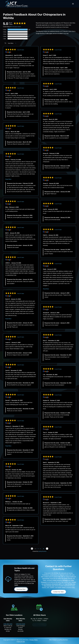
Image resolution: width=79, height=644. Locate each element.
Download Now (21, 589)
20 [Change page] (44, 549)
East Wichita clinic (70, 584)
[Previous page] (32, 549)
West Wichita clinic (49, 586)
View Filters (10, 43)
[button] (73, 4)
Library (23, 574)
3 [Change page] (39, 549)
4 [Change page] (41, 549)
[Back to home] (17, 4)
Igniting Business (42, 551)
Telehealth (65, 580)
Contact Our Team (58, 592)
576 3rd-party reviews (16, 27)
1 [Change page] (35, 549)
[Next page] (47, 549)
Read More (8, 179)
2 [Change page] (37, 549)
